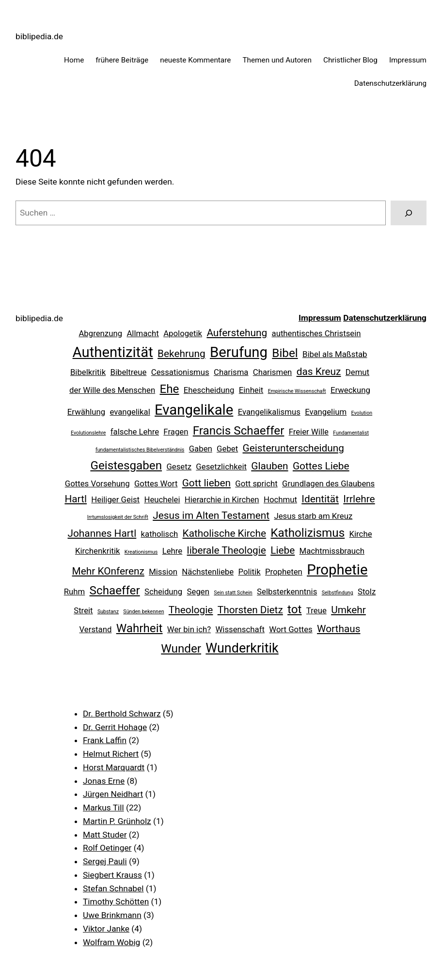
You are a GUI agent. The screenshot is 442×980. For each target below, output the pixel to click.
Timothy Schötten (116, 902)
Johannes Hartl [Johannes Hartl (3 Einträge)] (102, 533)
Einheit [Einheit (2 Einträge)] (251, 390)
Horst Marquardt (114, 767)
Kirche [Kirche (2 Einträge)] (361, 534)
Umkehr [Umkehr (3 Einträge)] (348, 610)
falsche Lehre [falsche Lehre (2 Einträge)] (135, 432)
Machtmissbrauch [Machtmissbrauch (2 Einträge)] (332, 551)
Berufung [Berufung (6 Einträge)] (239, 352)
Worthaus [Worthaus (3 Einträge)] (339, 629)
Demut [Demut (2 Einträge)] (357, 372)
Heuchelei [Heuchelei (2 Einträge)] (162, 499)
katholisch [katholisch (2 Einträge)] (160, 534)
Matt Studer (105, 835)
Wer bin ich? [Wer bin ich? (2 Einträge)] (189, 629)
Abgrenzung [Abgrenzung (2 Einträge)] (100, 333)
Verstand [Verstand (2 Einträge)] (96, 629)
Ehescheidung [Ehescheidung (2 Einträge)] (209, 390)
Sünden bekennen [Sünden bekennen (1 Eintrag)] (143, 612)
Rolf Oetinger (107, 848)
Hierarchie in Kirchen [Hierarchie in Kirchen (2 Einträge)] (222, 499)
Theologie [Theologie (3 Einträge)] (191, 610)
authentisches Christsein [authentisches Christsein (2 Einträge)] (316, 333)
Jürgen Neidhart (113, 794)
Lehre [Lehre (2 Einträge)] (173, 551)
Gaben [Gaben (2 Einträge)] (201, 449)
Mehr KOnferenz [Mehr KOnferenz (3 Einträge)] (108, 571)
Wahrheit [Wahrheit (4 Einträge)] (140, 628)
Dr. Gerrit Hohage (115, 727)
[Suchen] (409, 213)
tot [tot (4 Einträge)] (294, 609)
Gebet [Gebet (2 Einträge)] (227, 449)
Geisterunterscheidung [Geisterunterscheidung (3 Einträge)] (294, 448)
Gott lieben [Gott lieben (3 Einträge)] (206, 483)
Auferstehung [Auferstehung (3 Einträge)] (237, 333)
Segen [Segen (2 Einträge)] (198, 591)
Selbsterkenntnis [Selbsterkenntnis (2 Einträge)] (287, 591)
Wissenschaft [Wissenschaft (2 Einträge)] (240, 629)
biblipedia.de (39, 36)
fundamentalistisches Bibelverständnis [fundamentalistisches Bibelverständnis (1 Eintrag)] (140, 450)
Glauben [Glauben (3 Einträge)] (269, 466)
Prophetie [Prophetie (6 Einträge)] (337, 570)
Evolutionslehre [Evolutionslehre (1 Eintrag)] (88, 433)
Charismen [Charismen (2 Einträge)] (273, 372)
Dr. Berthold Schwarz (122, 714)
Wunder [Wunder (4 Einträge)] (181, 649)
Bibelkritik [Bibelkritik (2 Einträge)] (88, 372)
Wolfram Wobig (111, 942)
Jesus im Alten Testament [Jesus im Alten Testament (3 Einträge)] (211, 515)
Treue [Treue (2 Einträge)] (316, 610)
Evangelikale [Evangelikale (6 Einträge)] (194, 410)
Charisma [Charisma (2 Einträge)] (231, 372)
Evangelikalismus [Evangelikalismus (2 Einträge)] (269, 412)
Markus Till (103, 808)
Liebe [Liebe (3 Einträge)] (283, 550)
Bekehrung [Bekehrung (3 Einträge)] (182, 354)
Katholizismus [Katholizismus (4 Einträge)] (308, 533)
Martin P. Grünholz (117, 821)
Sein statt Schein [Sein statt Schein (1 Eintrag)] (233, 593)
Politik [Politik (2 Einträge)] (249, 572)
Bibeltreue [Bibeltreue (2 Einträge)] (128, 372)
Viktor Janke (106, 929)
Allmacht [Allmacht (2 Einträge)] (142, 333)
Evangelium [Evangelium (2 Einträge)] (326, 412)
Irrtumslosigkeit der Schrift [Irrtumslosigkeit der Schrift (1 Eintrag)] (118, 517)
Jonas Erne (104, 781)
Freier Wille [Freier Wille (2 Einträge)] (309, 432)
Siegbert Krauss (112, 875)
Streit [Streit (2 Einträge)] (83, 610)
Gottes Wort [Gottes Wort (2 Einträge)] (156, 483)
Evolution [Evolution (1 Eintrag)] (362, 413)
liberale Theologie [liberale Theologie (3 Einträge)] (227, 550)
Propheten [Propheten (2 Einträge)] (284, 572)
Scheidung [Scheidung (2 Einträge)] (163, 591)
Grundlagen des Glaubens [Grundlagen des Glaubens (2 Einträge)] (328, 483)
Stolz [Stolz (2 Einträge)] (367, 591)
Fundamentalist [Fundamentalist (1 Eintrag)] (351, 433)
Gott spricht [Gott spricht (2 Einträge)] (256, 483)
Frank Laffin (105, 740)
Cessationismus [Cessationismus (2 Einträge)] (180, 372)
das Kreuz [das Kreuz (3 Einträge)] (319, 372)
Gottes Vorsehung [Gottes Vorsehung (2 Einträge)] (97, 483)
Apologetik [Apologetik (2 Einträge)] (183, 333)
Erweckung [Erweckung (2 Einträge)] (350, 390)
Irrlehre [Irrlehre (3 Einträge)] (359, 499)
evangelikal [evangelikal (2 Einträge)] (130, 412)
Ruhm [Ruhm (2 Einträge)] (75, 591)
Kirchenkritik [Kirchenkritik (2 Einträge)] (98, 551)
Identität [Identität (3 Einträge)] (320, 499)
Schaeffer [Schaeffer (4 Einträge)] (115, 591)
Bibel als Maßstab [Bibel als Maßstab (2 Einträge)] (335, 354)
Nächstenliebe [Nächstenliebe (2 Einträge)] (208, 572)
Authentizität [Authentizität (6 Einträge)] (113, 352)
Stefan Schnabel (113, 888)
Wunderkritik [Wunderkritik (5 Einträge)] (242, 648)
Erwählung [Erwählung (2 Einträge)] (86, 412)
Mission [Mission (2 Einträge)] (163, 572)
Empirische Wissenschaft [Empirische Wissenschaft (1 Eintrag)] (297, 391)
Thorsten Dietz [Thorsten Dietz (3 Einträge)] (250, 610)
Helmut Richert (111, 754)
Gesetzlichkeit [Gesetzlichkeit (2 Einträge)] (221, 467)
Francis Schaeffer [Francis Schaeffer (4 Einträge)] (239, 431)
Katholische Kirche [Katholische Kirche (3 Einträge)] (224, 533)
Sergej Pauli (105, 861)
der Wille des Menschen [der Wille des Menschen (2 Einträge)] (112, 390)
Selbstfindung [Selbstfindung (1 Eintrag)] (338, 593)
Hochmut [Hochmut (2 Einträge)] (280, 499)
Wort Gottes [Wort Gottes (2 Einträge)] (291, 629)
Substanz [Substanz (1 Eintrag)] (108, 612)
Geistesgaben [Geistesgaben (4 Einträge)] (126, 466)
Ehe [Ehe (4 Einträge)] (170, 389)
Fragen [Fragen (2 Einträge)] (176, 432)
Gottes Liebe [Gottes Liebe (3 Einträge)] (321, 466)
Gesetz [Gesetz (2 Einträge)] (179, 467)
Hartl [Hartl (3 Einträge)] (76, 499)
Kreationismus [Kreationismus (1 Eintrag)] (141, 552)
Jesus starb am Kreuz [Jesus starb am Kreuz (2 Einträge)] (313, 516)
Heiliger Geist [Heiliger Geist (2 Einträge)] (115, 499)
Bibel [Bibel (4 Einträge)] (285, 353)
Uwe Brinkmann (112, 915)
